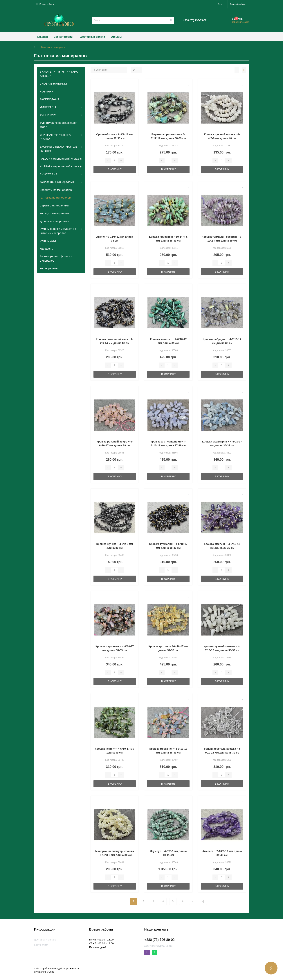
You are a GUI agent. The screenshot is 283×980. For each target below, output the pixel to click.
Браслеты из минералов (56, 190)
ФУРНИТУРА (48, 115)
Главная (43, 37)
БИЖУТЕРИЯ (49, 174)
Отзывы (116, 37)
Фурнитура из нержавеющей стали (58, 125)
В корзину (115, 169)
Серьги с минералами (54, 205)
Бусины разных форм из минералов (56, 258)
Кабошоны (47, 249)
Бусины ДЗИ (48, 241)
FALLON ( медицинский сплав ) (60, 159)
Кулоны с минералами (55, 221)
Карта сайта (41, 945)
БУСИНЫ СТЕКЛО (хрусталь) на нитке (59, 149)
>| (203, 901)
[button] (46, 4)
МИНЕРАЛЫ (48, 107)
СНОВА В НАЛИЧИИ (53, 84)
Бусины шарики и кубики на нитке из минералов (58, 231)
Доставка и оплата (93, 37)
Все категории (64, 37)
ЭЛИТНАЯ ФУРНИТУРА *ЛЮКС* (55, 137)
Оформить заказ (240, 22)
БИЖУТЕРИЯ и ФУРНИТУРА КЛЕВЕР (59, 74)
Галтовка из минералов (55, 198)
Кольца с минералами (54, 213)
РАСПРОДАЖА (50, 99)
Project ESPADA (71, 969)
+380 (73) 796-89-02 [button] (160, 940)
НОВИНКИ (47, 91)
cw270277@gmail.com (158, 946)
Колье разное (49, 268)
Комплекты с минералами (57, 182)
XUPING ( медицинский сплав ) (60, 166)
